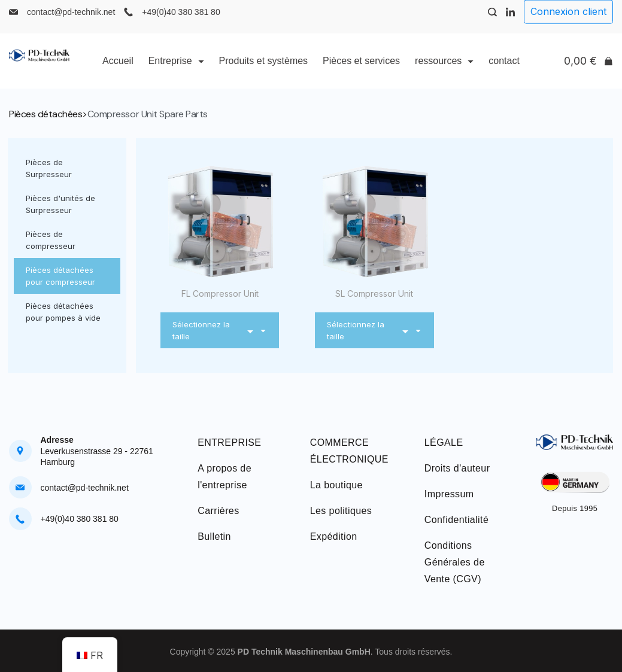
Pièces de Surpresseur (49, 168)
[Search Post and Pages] (492, 22)
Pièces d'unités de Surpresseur (60, 204)
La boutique (336, 485)
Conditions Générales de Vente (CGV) (455, 562)
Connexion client (568, 21)
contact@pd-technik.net (71, 22)
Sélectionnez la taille (220, 330)
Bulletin (214, 536)
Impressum (449, 494)
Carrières (218, 511)
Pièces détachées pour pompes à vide (63, 312)
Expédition (334, 536)
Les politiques (341, 511)
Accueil (118, 70)
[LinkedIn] (510, 22)
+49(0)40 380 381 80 (181, 22)
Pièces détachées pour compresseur (60, 276)
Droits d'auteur (457, 468)
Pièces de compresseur (51, 240)
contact (504, 70)
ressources (444, 70)
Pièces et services (361, 70)
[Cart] (588, 71)
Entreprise (176, 70)
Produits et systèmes (264, 70)
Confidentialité (456, 520)
